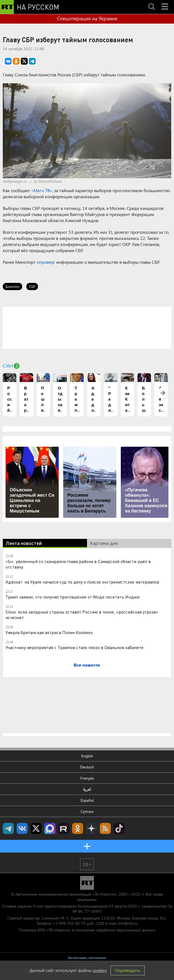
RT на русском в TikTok (119, 828)
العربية (87, 789)
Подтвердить (127, 970)
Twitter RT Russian (36, 828)
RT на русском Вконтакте (22, 828)
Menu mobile (165, 2)
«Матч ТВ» (42, 190)
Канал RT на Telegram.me (8, 828)
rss (105, 828)
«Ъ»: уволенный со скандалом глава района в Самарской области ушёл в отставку (78, 564)
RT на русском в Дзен (91, 828)
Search (152, 2)
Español (87, 800)
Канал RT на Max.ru (50, 828)
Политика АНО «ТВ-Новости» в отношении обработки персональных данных (87, 930)
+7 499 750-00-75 (69, 923)
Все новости (87, 665)
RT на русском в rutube (64, 828)
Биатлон (12, 286)
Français (87, 778)
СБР (32, 286)
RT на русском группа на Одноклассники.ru (78, 828)
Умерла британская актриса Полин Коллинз (49, 632)
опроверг (46, 262)
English (87, 756)
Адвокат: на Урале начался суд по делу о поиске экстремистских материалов (82, 582)
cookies (100, 970)
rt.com (38, 906)
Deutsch (87, 767)
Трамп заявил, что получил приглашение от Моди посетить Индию (73, 597)
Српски (87, 811)
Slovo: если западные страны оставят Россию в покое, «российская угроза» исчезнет (82, 615)
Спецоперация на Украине (87, 18)
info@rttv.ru (128, 923)
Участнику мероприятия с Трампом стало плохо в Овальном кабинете (75, 647)
